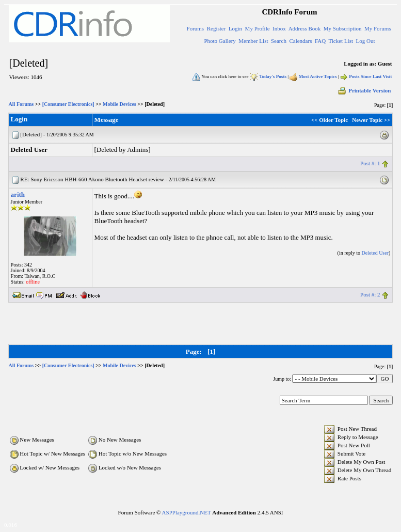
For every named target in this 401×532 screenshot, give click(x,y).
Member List (253, 41)
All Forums (21, 104)
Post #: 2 (370, 294)
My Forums (378, 28)
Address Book (305, 28)
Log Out (366, 41)
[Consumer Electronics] (68, 104)
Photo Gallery (220, 41)
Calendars (300, 41)
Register (216, 28)
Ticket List (341, 41)
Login (235, 28)
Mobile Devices (119, 104)
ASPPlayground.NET (187, 512)
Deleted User (375, 253)
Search (279, 41)
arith (18, 194)
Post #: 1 (370, 163)
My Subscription (343, 28)
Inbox (279, 28)
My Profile (258, 28)
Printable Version (364, 90)
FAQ (320, 41)
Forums (196, 28)
